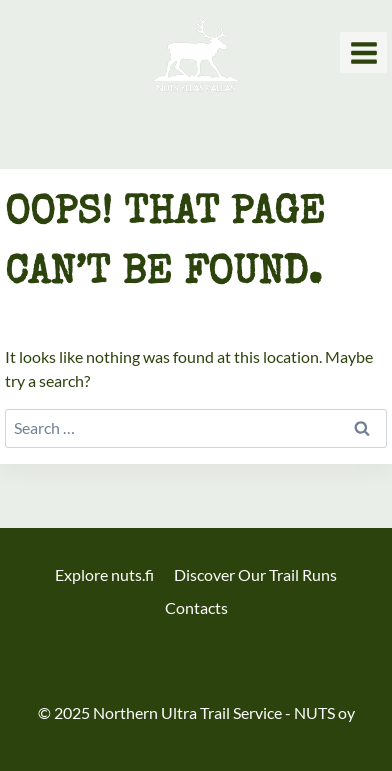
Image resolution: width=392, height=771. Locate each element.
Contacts (196, 607)
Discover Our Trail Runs (255, 574)
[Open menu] (363, 52)
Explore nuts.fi (104, 574)
